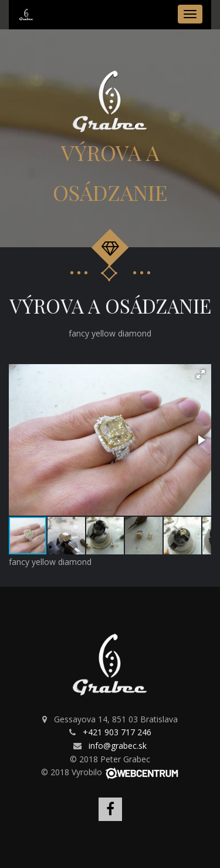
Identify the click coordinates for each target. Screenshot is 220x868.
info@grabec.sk (118, 746)
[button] (201, 374)
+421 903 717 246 (117, 732)
